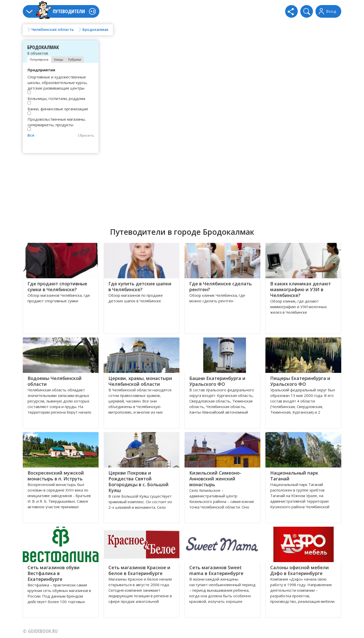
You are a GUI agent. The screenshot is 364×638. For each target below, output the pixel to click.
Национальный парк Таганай (294, 476)
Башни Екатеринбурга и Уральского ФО (217, 381)
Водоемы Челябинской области (55, 381)
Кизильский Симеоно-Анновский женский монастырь (215, 479)
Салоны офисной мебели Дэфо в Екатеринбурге (300, 570)
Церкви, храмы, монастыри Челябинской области (140, 381)
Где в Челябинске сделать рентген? (221, 286)
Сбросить (86, 135)
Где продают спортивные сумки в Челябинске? (57, 286)
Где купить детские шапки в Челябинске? (140, 286)
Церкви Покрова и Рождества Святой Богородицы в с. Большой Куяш (139, 482)
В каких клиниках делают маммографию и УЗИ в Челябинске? (301, 289)
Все (31, 135)
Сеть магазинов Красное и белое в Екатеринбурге (139, 570)
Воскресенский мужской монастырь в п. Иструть (56, 476)
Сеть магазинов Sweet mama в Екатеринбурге (216, 570)
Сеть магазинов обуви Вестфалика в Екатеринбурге (54, 573)
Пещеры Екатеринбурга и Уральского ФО (300, 381)
